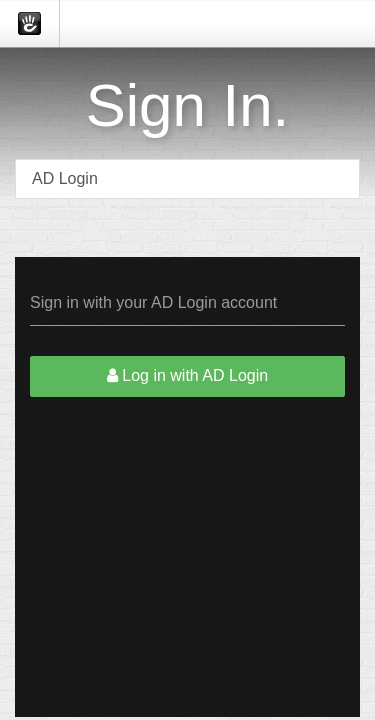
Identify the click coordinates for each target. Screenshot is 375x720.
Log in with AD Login (187, 375)
